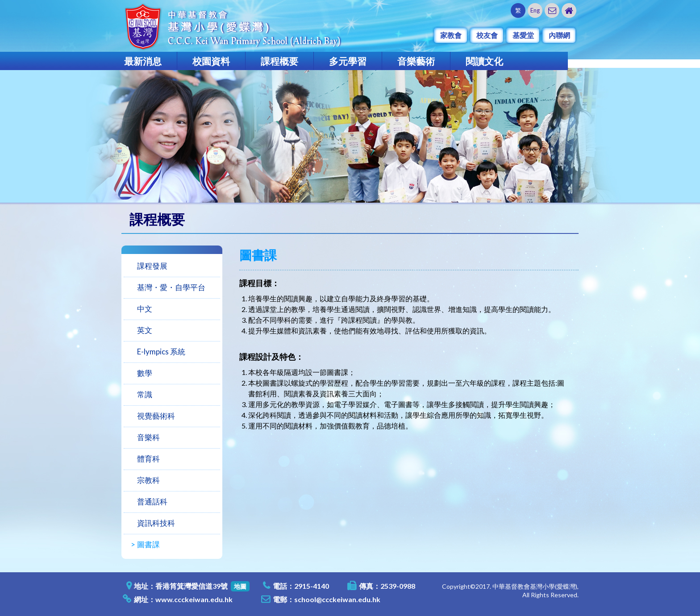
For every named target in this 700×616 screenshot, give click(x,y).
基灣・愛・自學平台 (171, 287)
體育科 (148, 459)
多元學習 (348, 61)
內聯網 (559, 35)
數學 (145, 373)
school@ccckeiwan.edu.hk (337, 599)
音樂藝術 (416, 61)
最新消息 (143, 61)
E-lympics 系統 (161, 352)
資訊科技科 (156, 523)
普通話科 (152, 502)
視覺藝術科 (156, 416)
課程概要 (279, 61)
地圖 (240, 586)
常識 (145, 394)
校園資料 (211, 61)
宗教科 (148, 480)
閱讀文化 (484, 61)
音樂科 (148, 437)
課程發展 (152, 266)
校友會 (487, 35)
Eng (535, 10)
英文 (145, 330)
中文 (145, 309)
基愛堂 (523, 35)
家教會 (451, 35)
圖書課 (148, 544)
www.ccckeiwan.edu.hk (194, 599)
